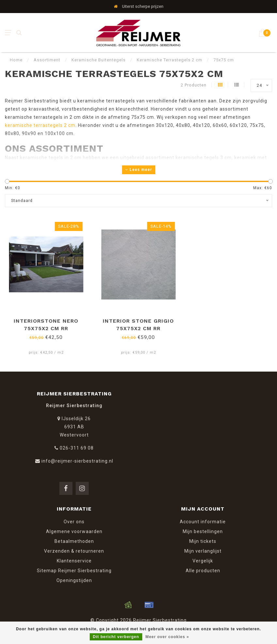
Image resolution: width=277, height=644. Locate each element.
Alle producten (203, 571)
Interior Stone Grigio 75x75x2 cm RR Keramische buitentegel (138, 328)
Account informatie (203, 522)
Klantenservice (74, 561)
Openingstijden (74, 580)
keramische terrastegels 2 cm (40, 125)
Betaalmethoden (74, 541)
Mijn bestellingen (203, 531)
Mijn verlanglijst (203, 551)
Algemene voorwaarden (74, 531)
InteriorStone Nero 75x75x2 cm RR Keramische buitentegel (46, 328)
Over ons (74, 522)
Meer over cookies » (167, 637)
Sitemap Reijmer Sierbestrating (74, 571)
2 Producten (194, 85)
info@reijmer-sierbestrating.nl (77, 461)
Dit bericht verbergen (116, 637)
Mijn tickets (203, 541)
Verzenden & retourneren (74, 551)
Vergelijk (203, 561)
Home (16, 60)
